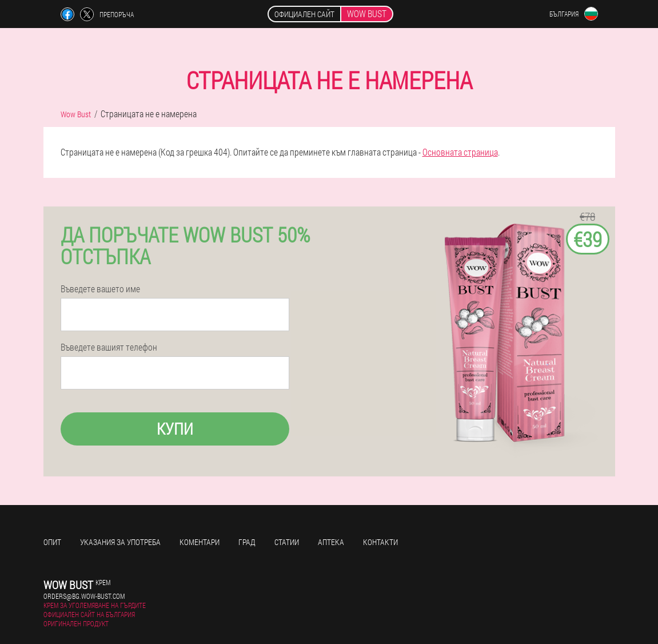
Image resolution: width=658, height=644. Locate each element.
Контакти (380, 542)
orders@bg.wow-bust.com (84, 596)
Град (247, 542)
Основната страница (460, 152)
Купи (175, 429)
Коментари (200, 542)
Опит (52, 542)
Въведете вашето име (100, 289)
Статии (287, 542)
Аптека (331, 542)
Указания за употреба (120, 542)
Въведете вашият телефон (109, 347)
